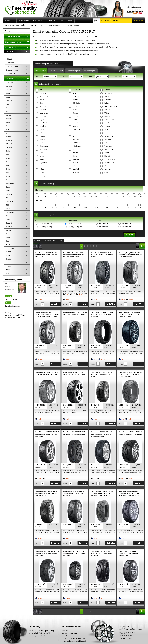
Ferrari (9, 126)
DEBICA (76, 96)
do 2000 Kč (104, 223)
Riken (107, 103)
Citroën (9, 104)
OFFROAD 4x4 (12, 83)
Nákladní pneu (90, 71)
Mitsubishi (10, 212)
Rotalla (107, 110)
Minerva (76, 126)
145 (52, 197)
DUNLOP (77, 90)
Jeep (8, 165)
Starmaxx (43, 149)
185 (74, 197)
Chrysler (9, 147)
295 (135, 197)
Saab (8, 237)
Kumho (107, 90)
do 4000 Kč (127, 223)
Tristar (107, 113)
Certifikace (37, 20)
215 (91, 197)
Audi (8, 94)
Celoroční (11, 63)
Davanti (107, 156)
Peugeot (9, 223)
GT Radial (77, 103)
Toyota (9, 266)
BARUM (76, 172)
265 (118, 197)
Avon (42, 156)
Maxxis (76, 119)
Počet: (37, 304)
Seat (8, 241)
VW (8, 273)
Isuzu (8, 155)
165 (63, 197)
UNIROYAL (109, 136)
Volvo (8, 270)
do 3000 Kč (104, 227)
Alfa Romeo (10, 90)
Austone (107, 100)
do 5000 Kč (127, 227)
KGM (8, 169)
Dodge (8, 122)
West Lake (108, 146)
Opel (8, 219)
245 (107, 197)
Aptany (42, 176)
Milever (76, 166)
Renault (9, 230)
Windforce (77, 146)
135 (47, 197)
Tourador (43, 116)
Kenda (107, 143)
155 (58, 197)
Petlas (42, 100)
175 (69, 197)
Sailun (75, 136)
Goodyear (43, 126)
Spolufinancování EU (128, 629)
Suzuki (9, 255)
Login (139, 629)
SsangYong (10, 248)
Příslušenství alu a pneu (17, 42)
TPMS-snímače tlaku (17, 36)
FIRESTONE (109, 119)
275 (124, 197)
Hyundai (9, 140)
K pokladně (137, 20)
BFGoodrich (44, 96)
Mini (8, 209)
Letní (9, 55)
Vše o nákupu (50, 20)
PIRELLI (43, 90)
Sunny (107, 153)
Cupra (8, 108)
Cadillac (9, 101)
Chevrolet (10, 144)
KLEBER (108, 93)
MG (8, 205)
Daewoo (9, 115)
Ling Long (44, 113)
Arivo (75, 156)
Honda (8, 137)
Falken (75, 163)
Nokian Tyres (109, 149)
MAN (8, 191)
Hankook (76, 143)
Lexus (8, 187)
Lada (8, 176)
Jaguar (8, 162)
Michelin (108, 139)
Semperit (76, 139)
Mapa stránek (125, 627)
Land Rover (10, 183)
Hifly (42, 103)
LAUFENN (77, 129)
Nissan (9, 216)
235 (102, 197)
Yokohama (44, 146)
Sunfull (42, 143)
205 (85, 197)
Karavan (9, 86)
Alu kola (17, 78)
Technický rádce (24, 20)
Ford (8, 133)
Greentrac (108, 172)
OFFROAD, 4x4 (56, 71)
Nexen (107, 96)
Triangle (43, 133)
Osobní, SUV (41, 71)
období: (39, 76)
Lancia (9, 180)
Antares (76, 153)
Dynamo (43, 172)
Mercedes (10, 201)
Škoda (8, 259)
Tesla (8, 263)
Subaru (9, 252)
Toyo (106, 129)
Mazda (9, 198)
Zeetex (75, 116)
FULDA (43, 93)
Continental (44, 136)
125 (38, 197)
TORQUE (43, 123)
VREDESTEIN (110, 163)
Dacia (8, 112)
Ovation (107, 116)
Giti (41, 166)
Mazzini (76, 159)
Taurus (75, 113)
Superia (107, 126)
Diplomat (43, 163)
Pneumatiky (17, 47)
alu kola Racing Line (70, 633)
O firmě (61, 20)
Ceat (41, 153)
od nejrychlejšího (75, 223)
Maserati (9, 194)
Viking (42, 169)
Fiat (8, 129)
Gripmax (108, 166)
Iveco (8, 158)
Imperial (76, 123)
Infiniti (9, 151)
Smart (8, 245)
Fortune (76, 100)
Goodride (76, 106)
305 (141, 197)
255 (113, 197)
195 (80, 197)
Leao (75, 133)
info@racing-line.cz (13, 306)
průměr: (118, 76)
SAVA (75, 93)
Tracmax (43, 110)
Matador (108, 133)
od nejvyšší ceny (46, 227)
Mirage (42, 159)
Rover (8, 234)
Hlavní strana (9, 25)
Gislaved (108, 169)
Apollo (107, 123)
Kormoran (43, 106)
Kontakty (70, 20)
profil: (91, 76)
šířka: (66, 76)
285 (130, 197)
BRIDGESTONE (111, 106)
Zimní (9, 59)
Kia (7, 173)
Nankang (76, 110)
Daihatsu (9, 119)
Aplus (75, 149)
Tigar (42, 119)
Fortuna (42, 129)
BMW (8, 97)
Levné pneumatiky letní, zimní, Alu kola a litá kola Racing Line (23, 7)
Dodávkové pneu (74, 71)
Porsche (9, 227)
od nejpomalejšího (75, 227)
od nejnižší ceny (46, 223)
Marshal (76, 169)
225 (96, 197)
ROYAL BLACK (111, 159)
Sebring (42, 139)
